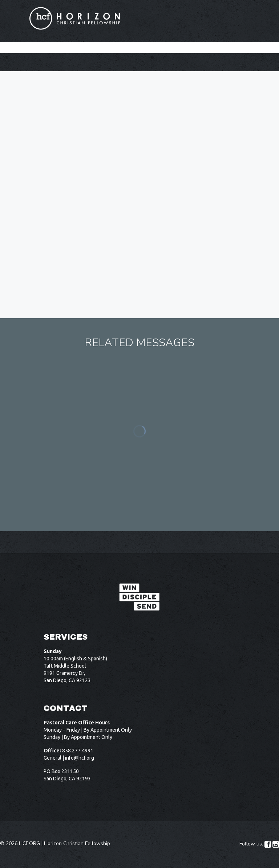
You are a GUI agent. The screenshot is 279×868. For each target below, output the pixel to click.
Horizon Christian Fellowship (77, 843)
